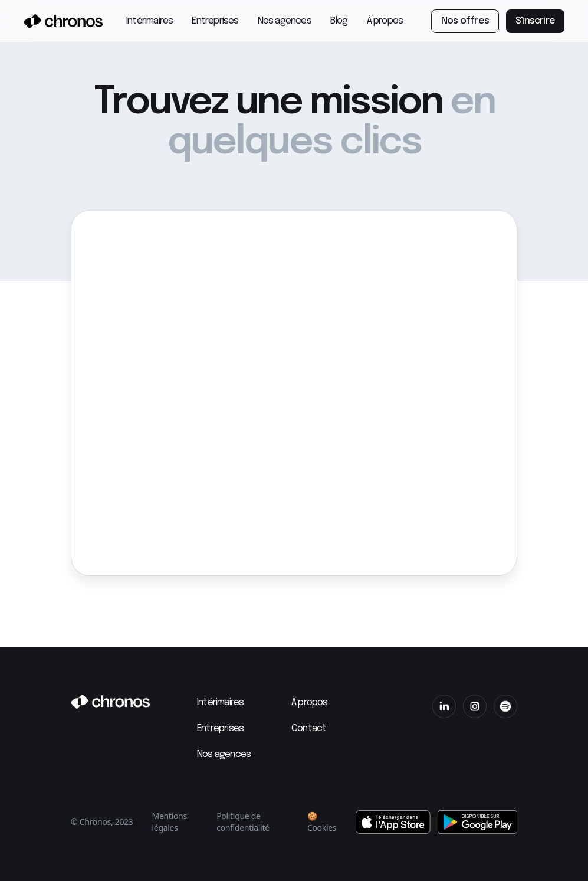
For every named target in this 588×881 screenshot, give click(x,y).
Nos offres (465, 21)
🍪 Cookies (322, 822)
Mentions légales (170, 822)
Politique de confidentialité (243, 822)
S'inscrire (535, 21)
